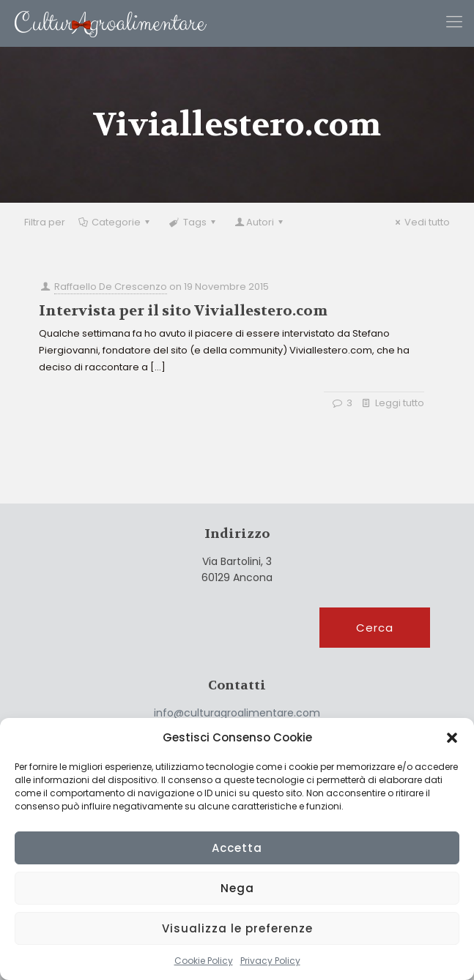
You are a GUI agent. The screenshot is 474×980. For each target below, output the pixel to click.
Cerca (375, 628)
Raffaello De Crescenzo (111, 287)
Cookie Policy (204, 961)
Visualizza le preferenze (237, 928)
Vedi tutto (421, 222)
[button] (452, 738)
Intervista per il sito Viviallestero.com (183, 311)
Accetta (237, 848)
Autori (260, 222)
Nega (237, 888)
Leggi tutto (400, 403)
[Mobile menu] (454, 22)
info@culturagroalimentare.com (237, 713)
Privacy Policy (270, 961)
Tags (193, 222)
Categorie (115, 222)
